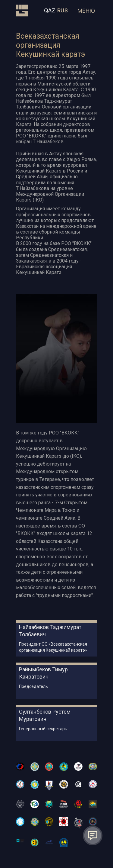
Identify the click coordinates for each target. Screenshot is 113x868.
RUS (63, 10)
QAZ (50, 10)
